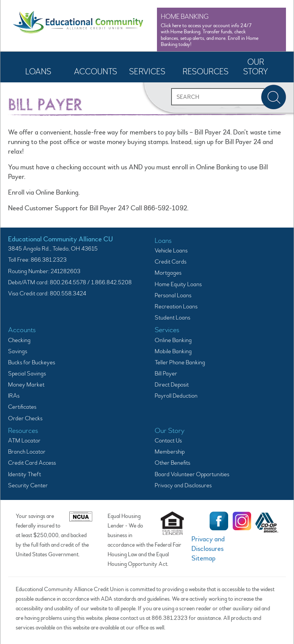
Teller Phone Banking (180, 362)
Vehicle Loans (171, 251)
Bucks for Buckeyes (32, 362)
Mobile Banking (173, 351)
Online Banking (173, 340)
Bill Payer (166, 374)
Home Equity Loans (178, 284)
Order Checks (25, 418)
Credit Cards (171, 262)
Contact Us (168, 441)
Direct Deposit (172, 385)
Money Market (26, 385)
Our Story (256, 67)
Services (147, 72)
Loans (38, 72)
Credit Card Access (32, 463)
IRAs (14, 396)
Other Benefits (172, 463)
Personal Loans (173, 295)
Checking (19, 340)
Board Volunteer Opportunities (192, 474)
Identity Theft (24, 474)
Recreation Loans (176, 306)
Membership (170, 452)
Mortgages (168, 273)
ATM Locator (24, 441)
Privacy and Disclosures (183, 485)
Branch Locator (27, 452)
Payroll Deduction (176, 396)
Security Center (28, 485)
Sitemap (203, 558)
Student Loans (172, 318)
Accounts (96, 72)
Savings (18, 351)
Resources (205, 72)
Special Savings (27, 374)
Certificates (22, 407)
